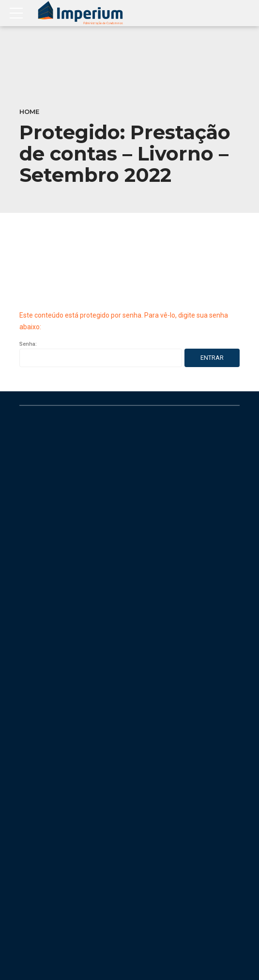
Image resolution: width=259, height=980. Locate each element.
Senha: (101, 354)
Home (29, 112)
